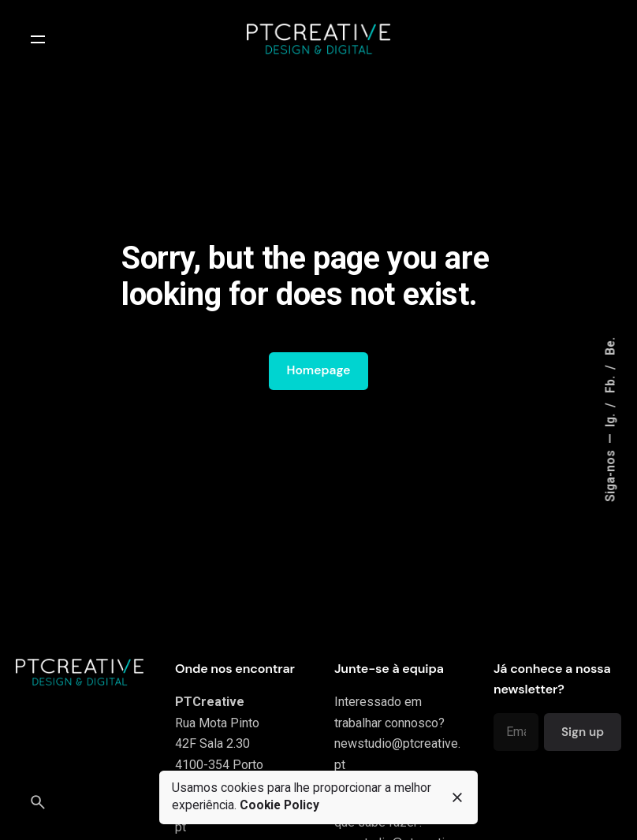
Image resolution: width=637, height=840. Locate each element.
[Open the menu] (38, 39)
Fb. (610, 384)
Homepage (318, 370)
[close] (457, 797)
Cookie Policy (279, 805)
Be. (610, 347)
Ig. (610, 420)
